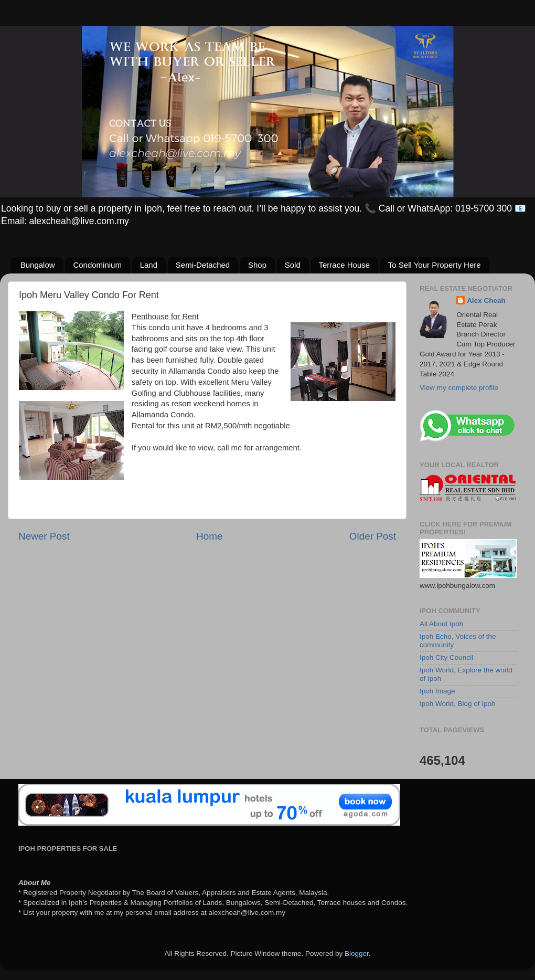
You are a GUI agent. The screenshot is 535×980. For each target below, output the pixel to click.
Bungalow (38, 265)
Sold (293, 265)
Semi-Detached (203, 265)
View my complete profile (459, 388)
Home (209, 536)
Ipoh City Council (446, 657)
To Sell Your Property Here (435, 265)
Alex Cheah (486, 301)
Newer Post (44, 536)
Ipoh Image (437, 691)
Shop (257, 265)
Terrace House (345, 265)
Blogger (357, 953)
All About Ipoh (441, 624)
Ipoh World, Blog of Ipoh (458, 704)
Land (149, 265)
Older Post (373, 536)
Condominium (97, 265)
